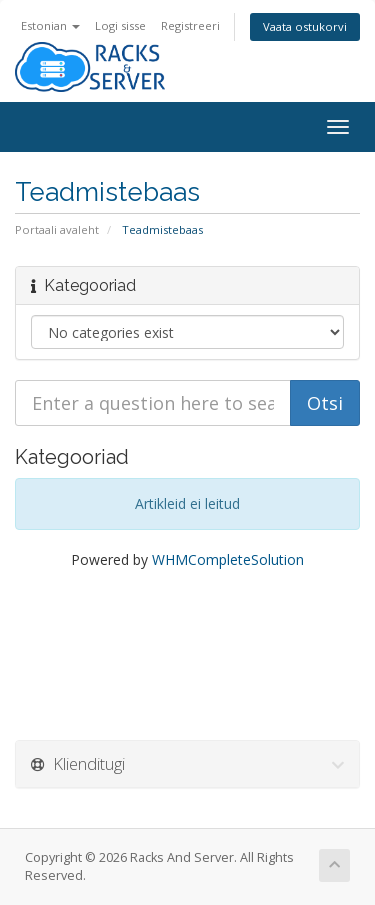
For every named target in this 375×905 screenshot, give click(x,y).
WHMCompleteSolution (228, 559)
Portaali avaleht (57, 229)
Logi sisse (120, 25)
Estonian (50, 25)
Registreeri (190, 25)
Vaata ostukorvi (305, 26)
